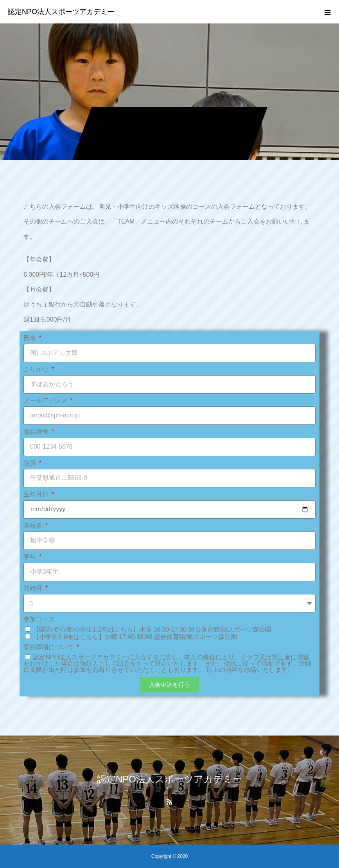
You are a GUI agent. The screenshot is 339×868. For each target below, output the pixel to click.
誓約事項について (49, 647)
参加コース (39, 619)
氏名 (30, 338)
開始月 (34, 588)
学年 (30, 557)
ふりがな (37, 369)
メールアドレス (46, 401)
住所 (30, 463)
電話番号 (37, 432)
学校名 (34, 526)
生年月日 (37, 494)
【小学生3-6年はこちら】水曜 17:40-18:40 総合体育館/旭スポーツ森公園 (135, 637)
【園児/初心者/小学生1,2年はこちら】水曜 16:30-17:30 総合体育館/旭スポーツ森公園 (152, 629)
